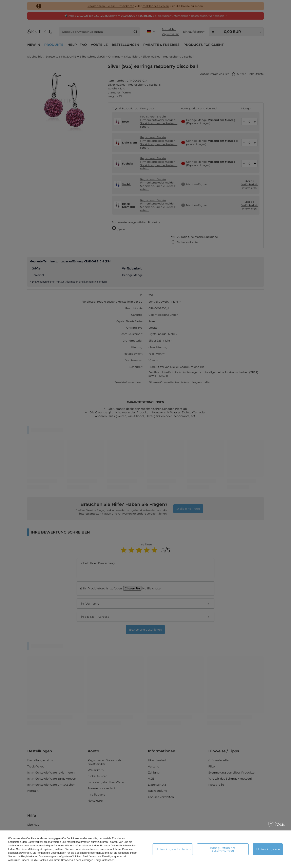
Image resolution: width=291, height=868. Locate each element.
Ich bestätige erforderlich (173, 849)
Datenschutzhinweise (123, 845)
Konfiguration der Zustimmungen (223, 849)
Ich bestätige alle (268, 849)
